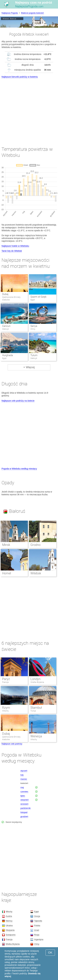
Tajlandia (38, 921)
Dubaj (5, 294)
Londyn (35, 679)
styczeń (24, 771)
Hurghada (8, 355)
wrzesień (24, 804)
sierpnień (25, 800)
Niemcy (9, 921)
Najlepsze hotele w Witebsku (15, 246)
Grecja (37, 916)
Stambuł (36, 708)
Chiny (37, 944)
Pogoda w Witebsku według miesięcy (19, 469)
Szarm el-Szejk (38, 297)
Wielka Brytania (37, 682)
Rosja (37, 935)
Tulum (34, 355)
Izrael (37, 930)
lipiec (23, 796)
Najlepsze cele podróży (12, 744)
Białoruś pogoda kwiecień (33, 13)
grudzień (24, 816)
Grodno (35, 545)
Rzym (6, 708)
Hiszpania (10, 930)
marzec (24, 779)
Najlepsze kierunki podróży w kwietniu (20, 77)
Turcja (33, 711)
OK (50, 953)
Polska (37, 925)
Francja (5, 682)
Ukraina (9, 925)
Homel (7, 573)
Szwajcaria (11, 935)
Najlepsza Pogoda (10, 13)
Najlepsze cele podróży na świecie (18, 401)
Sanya (34, 326)
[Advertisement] (29, 109)
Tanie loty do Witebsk (12, 251)
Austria (9, 916)
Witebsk (36, 573)
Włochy (5, 711)
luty (22, 775)
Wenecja (36, 736)
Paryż (6, 679)
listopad (24, 812)
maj (22, 787)
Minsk (6, 545)
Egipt (36, 912)
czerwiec (24, 792)
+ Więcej (29, 367)
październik (26, 808)
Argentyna (39, 939)
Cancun (6, 326)
